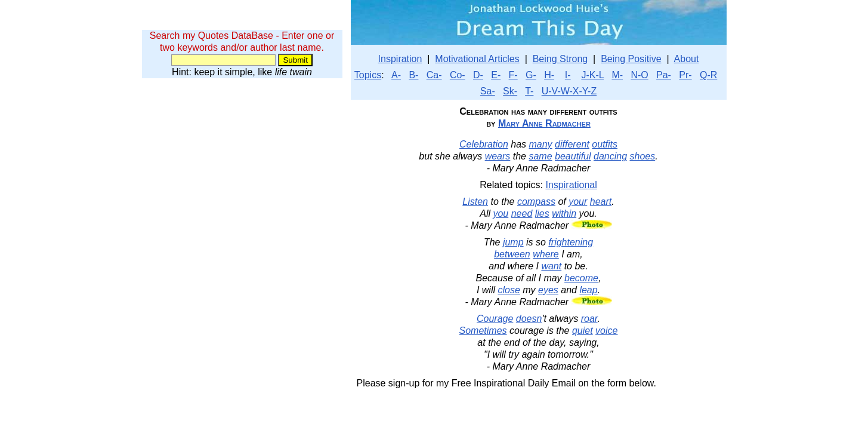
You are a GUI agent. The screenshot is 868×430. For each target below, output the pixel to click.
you (501, 214)
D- (478, 75)
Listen (475, 202)
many (540, 144)
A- (396, 75)
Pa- (664, 75)
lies (542, 214)
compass (536, 202)
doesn (529, 319)
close (509, 290)
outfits (605, 144)
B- (413, 75)
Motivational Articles (477, 59)
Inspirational (572, 185)
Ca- (434, 75)
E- (496, 75)
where (546, 254)
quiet (583, 331)
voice (606, 331)
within (564, 214)
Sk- (510, 91)
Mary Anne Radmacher (544, 123)
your (578, 202)
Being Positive (631, 59)
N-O (639, 75)
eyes (548, 290)
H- (549, 75)
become (581, 278)
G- (531, 75)
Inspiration (400, 59)
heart (601, 202)
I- (568, 75)
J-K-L (592, 75)
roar (589, 319)
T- (529, 91)
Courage (495, 319)
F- (513, 75)
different (572, 144)
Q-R (708, 75)
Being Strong (560, 59)
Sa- (488, 91)
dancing (610, 156)
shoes (642, 156)
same (540, 156)
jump (513, 242)
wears (498, 156)
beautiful (573, 156)
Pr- (685, 75)
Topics (368, 75)
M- (617, 75)
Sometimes (483, 331)
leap (588, 290)
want (551, 266)
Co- (458, 75)
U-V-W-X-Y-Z (569, 91)
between (512, 254)
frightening (571, 242)
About (687, 59)
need (522, 214)
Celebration (484, 144)
